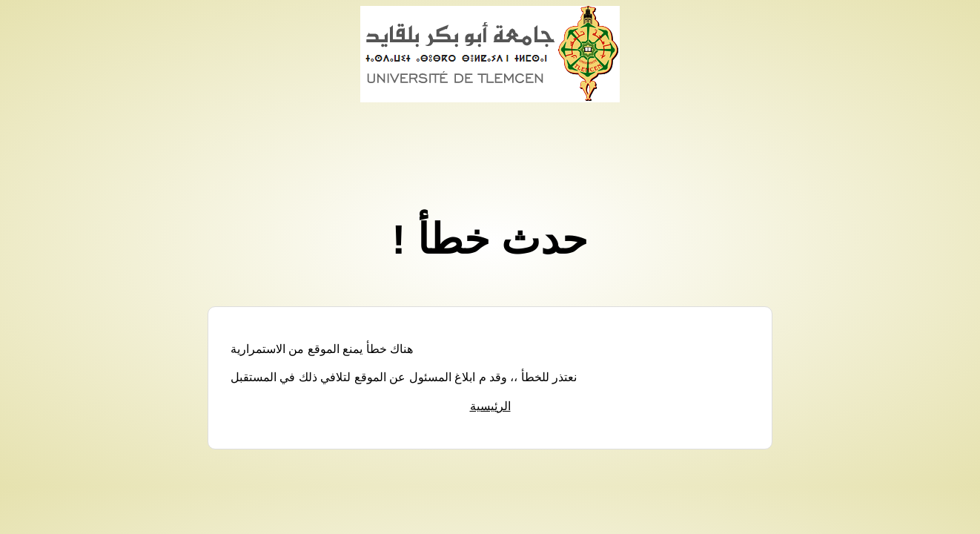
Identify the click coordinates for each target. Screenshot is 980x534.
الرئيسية (490, 406)
